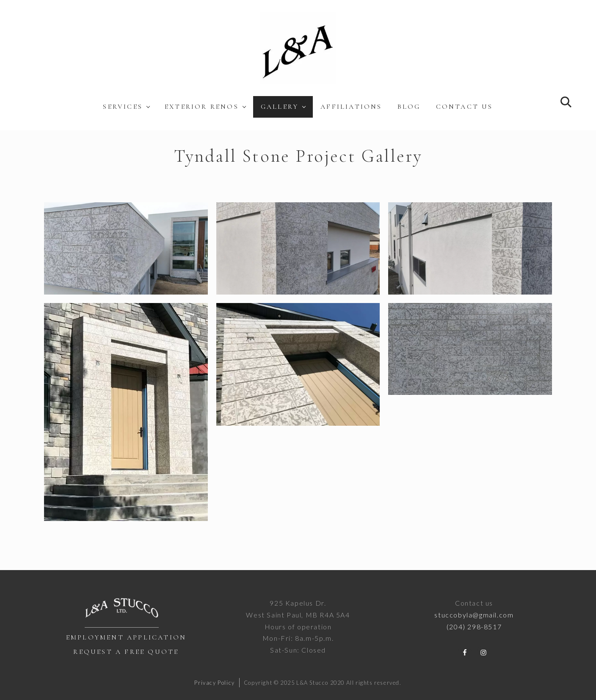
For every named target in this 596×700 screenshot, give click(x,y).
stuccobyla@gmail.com (474, 615)
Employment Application (126, 637)
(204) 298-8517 (474, 627)
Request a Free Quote (126, 652)
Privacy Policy (214, 683)
